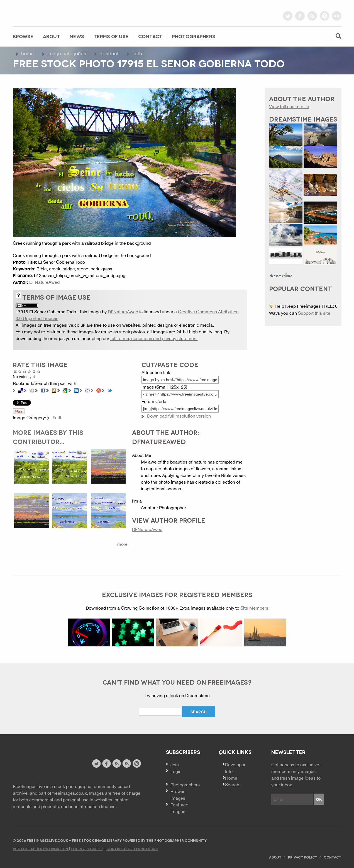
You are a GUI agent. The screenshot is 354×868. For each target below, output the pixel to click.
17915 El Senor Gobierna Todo (46, 312)
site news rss (117, 763)
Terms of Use (111, 36)
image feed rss (127, 763)
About (52, 36)
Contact (150, 36)
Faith (137, 53)
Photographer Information (41, 849)
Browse (23, 36)
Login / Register (87, 849)
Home (27, 53)
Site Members (254, 608)
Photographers (194, 36)
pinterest (324, 16)
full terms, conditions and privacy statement (154, 338)
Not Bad (25, 371)
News (77, 36)
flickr (337, 16)
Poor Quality (20, 371)
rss (312, 16)
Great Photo (34, 371)
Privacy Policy (303, 857)
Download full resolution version (179, 416)
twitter (288, 16)
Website (43, 764)
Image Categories (67, 53)
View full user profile (289, 106)
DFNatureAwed (44, 282)
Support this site (314, 313)
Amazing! (39, 371)
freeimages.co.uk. (70, 793)
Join (175, 765)
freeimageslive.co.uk (44, 13)
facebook (300, 16)
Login (176, 771)
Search (232, 785)
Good (29, 371)
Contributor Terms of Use (132, 849)
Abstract (109, 53)
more (122, 544)
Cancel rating (15, 371)
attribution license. (98, 806)
